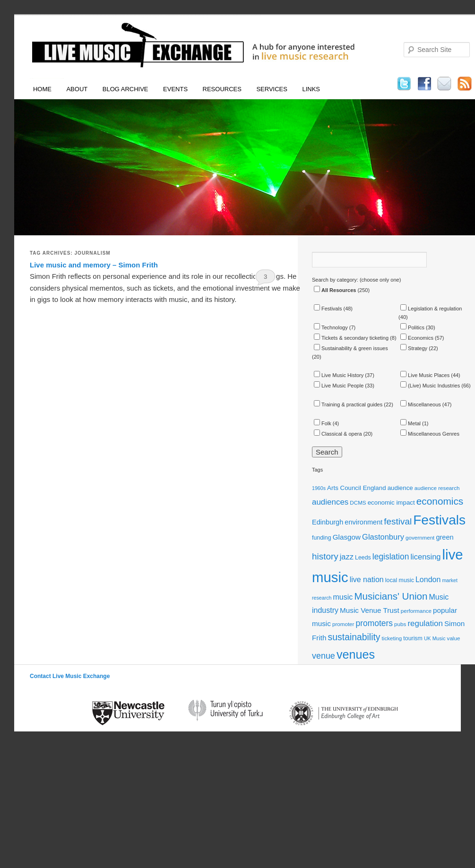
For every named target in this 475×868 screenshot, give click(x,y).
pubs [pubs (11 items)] (400, 624)
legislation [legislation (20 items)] (391, 557)
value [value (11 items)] (454, 638)
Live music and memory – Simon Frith (94, 265)
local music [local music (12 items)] (400, 580)
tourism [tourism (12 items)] (413, 638)
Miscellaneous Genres (430, 434)
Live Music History (339, 375)
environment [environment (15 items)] (363, 522)
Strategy (414, 348)
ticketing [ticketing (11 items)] (392, 638)
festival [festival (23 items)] (398, 521)
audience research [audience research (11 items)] (437, 488)
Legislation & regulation (431, 309)
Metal (410, 423)
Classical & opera (338, 434)
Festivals (328, 309)
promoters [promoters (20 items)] (375, 623)
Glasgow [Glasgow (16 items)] (347, 537)
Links (311, 89)
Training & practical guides (348, 404)
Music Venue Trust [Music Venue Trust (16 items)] (370, 610)
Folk (323, 423)
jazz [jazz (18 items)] (347, 557)
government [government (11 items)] (420, 537)
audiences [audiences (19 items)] (330, 502)
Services (272, 89)
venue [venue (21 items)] (324, 656)
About (77, 89)
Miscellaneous (421, 404)
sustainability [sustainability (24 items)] (354, 637)
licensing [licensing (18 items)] (425, 557)
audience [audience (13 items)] (400, 488)
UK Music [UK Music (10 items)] (435, 638)
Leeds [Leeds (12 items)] (363, 558)
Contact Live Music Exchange (70, 676)
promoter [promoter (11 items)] (343, 624)
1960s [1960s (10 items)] (319, 488)
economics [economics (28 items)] (440, 501)
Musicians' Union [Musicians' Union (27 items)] (391, 596)
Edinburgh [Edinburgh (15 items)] (328, 522)
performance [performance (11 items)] (416, 611)
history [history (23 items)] (325, 556)
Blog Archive (125, 89)
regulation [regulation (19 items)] (425, 623)
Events (175, 89)
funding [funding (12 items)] (322, 538)
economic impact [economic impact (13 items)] (391, 503)
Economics (417, 338)
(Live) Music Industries (430, 386)
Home (42, 89)
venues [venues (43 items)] (356, 654)
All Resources (335, 290)
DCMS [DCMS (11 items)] (358, 503)
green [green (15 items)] (445, 537)
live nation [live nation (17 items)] (367, 580)
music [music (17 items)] (343, 597)
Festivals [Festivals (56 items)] (439, 520)
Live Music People (339, 386)
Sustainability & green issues (351, 348)
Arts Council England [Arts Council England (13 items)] (356, 488)
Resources (222, 89)
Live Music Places (425, 375)
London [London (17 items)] (428, 580)
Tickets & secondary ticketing (351, 338)
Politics (412, 327)
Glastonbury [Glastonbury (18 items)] (383, 537)
